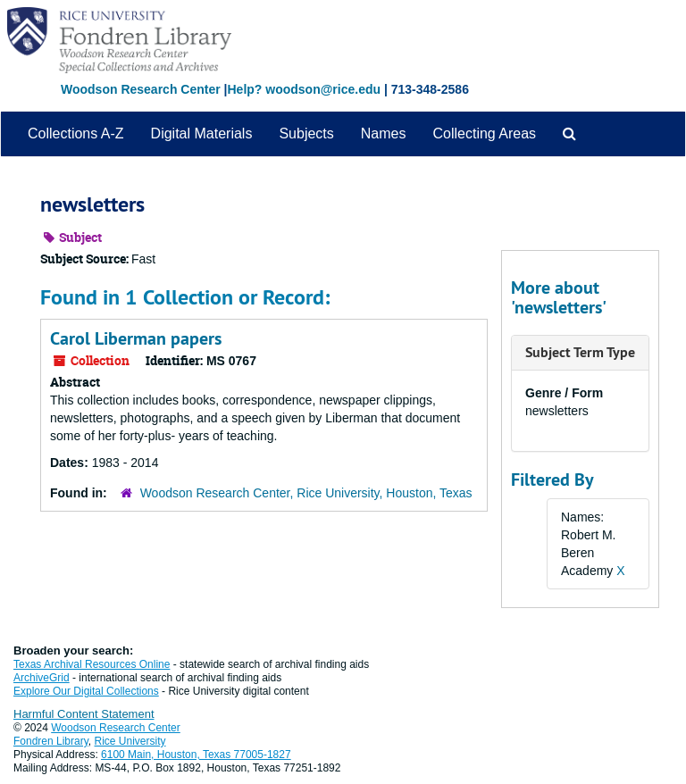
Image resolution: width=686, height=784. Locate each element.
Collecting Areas (484, 133)
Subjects (306, 133)
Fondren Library (51, 741)
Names (384, 133)
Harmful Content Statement (84, 714)
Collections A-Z (76, 133)
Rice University (130, 741)
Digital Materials (202, 133)
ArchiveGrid (42, 678)
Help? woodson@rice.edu (304, 89)
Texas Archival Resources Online (92, 664)
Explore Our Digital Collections (86, 691)
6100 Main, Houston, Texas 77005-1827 (196, 755)
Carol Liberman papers (136, 338)
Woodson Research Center (141, 89)
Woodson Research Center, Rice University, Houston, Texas (306, 493)
